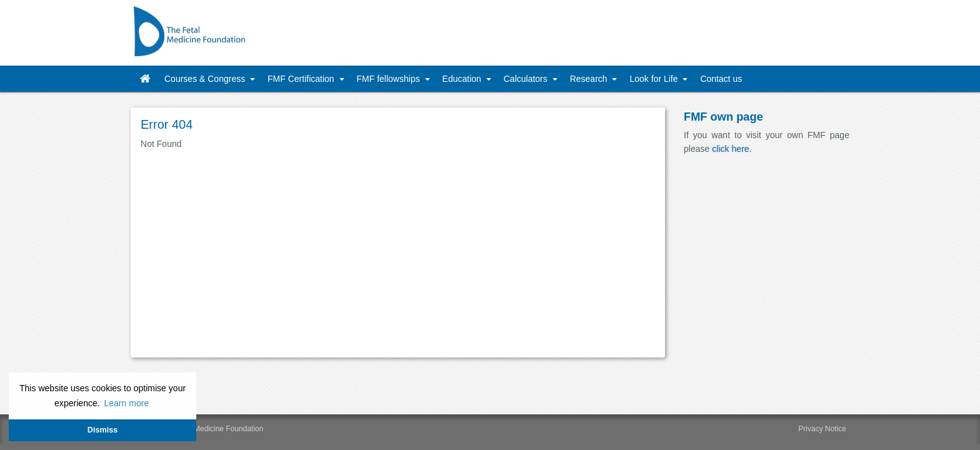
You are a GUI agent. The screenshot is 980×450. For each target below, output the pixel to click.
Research (590, 79)
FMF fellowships (390, 79)
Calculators (527, 79)
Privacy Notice (822, 429)
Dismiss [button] (102, 430)
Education (463, 79)
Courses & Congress (206, 79)
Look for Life (655, 79)
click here (730, 149)
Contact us (721, 79)
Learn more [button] (126, 403)
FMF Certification (302, 79)
